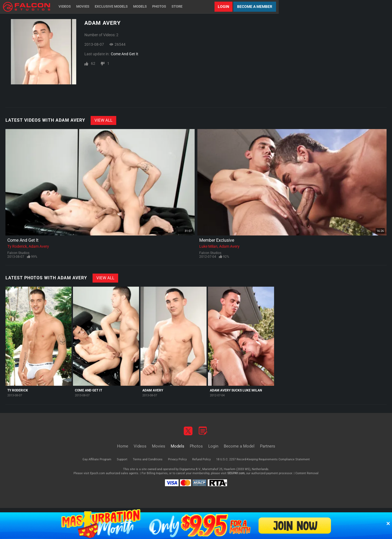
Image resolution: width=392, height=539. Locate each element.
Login (223, 7)
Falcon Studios (18, 253)
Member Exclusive (217, 240)
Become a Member (255, 7)
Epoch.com (98, 473)
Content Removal (307, 473)
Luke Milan (208, 246)
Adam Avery (39, 246)
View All (103, 120)
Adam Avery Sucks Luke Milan (236, 390)
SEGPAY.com (236, 473)
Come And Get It (125, 54)
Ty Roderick (17, 246)
